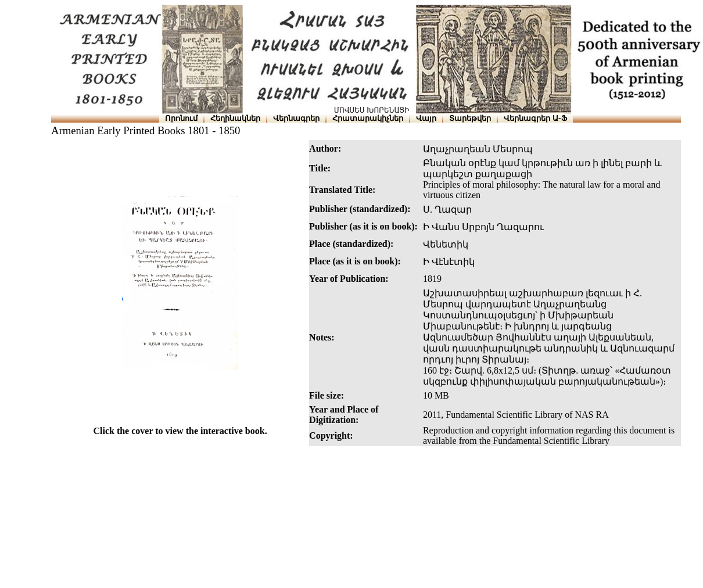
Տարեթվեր (470, 118)
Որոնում (181, 118)
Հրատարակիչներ (368, 118)
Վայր (426, 118)
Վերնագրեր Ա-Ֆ (535, 118)
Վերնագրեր (296, 118)
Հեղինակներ (235, 118)
